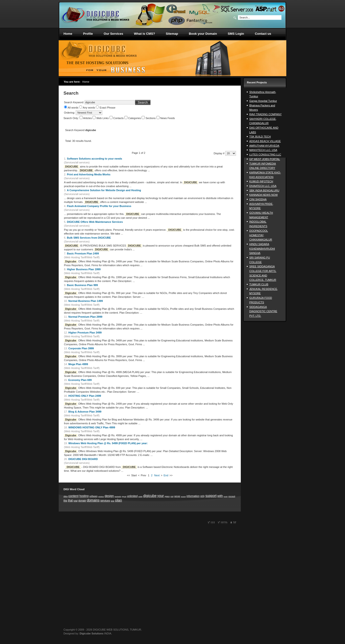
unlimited (132, 496)
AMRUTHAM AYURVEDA (264, 146)
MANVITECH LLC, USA (263, 150)
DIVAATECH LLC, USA (263, 186)
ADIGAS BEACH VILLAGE (265, 141)
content (73, 496)
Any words (89, 108)
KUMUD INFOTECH (261, 181)
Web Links (103, 118)
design (109, 496)
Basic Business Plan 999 (82, 285)
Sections (151, 118)
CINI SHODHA (258, 199)
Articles (88, 118)
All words (73, 108)
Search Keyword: (74, 102)
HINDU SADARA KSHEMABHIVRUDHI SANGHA (262, 249)
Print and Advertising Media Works (89, 174)
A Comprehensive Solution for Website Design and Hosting (104, 190)
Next (157, 475)
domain (82, 501)
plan (119, 500)
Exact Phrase (107, 108)
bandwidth (118, 496)
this (65, 501)
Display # (219, 153)
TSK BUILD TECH (260, 137)
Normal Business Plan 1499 (86, 301)
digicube (124, 496)
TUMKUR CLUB (259, 284)
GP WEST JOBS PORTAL (264, 159)
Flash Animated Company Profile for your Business (99, 206)
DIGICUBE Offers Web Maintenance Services (95, 222)
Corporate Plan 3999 (81, 348)
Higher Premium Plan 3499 (85, 333)
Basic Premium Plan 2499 (83, 253)
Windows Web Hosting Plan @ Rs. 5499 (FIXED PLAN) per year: (108, 443)
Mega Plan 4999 (78, 364)
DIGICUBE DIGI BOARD (83, 459)
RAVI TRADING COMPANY (265, 114)
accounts (183, 496)
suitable (140, 496)
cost (172, 496)
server (177, 496)
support (211, 496)
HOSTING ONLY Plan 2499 (85, 396)
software (93, 496)
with (220, 496)
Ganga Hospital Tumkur (263, 101)
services (105, 500)
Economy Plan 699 (80, 380)
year (113, 501)
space (167, 496)
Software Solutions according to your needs (94, 159)
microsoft (232, 496)
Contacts (119, 118)
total (76, 501)
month (226, 496)
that (70, 500)
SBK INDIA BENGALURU (264, 190)
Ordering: (70, 113)
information (193, 496)
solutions (101, 496)
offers (66, 496)
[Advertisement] (265, 396)
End (166, 475)
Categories (135, 118)
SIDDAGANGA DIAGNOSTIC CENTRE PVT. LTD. (263, 311)
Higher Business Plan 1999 (84, 269)
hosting (84, 496)
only (202, 496)
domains (93, 500)
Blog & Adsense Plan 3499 (85, 412)
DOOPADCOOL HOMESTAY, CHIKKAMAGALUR (261, 235)
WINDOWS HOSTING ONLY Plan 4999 (92, 427)
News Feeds (168, 118)
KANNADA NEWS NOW (263, 195)
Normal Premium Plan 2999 (85, 317)
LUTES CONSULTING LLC (265, 155)
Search (143, 102)
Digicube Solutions (92, 633)
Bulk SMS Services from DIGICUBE (89, 238)
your (161, 496)
